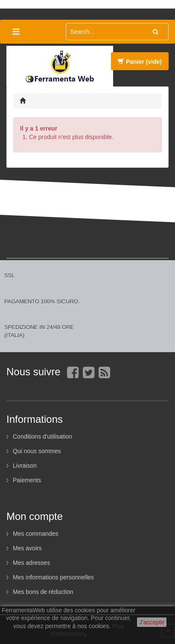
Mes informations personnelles (53, 577)
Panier (140, 62)
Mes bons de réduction (43, 592)
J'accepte (152, 622)
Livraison (25, 466)
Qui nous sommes (37, 451)
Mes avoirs (27, 548)
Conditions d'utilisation (42, 436)
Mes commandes (36, 534)
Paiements (27, 480)
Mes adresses (31, 563)
